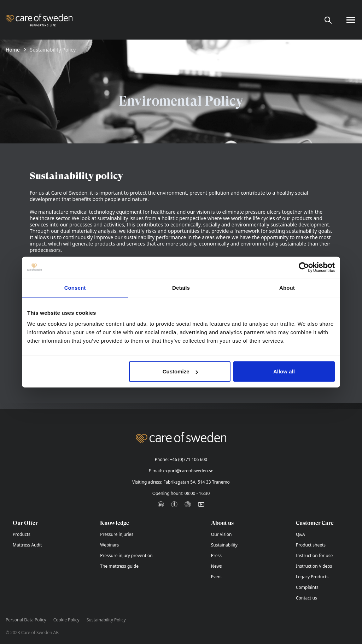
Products (22, 534)
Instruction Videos (314, 566)
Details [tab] (181, 287)
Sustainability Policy (106, 620)
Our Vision (221, 534)
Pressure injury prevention (126, 556)
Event (217, 577)
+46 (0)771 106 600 (188, 459)
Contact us (306, 598)
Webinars (109, 545)
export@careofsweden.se (188, 471)
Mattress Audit (27, 545)
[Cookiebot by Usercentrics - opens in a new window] (304, 267)
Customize (180, 371)
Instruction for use (314, 556)
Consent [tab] (75, 287)
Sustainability (224, 545)
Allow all (284, 371)
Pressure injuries (117, 534)
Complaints (307, 587)
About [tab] (287, 287)
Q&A (300, 534)
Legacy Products (312, 577)
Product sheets (311, 545)
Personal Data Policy (26, 620)
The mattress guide (119, 566)
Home (13, 50)
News (217, 566)
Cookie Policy (66, 620)
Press (216, 556)
